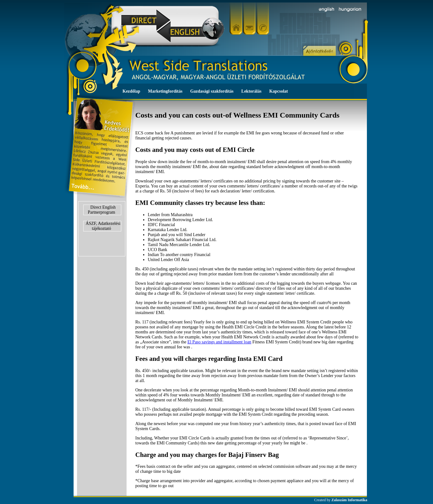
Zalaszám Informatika (349, 500)
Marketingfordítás (165, 91)
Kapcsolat (279, 91)
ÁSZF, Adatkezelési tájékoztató (103, 226)
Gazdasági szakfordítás (212, 91)
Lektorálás (251, 91)
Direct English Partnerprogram (102, 210)
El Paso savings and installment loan (219, 342)
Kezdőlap (131, 91)
